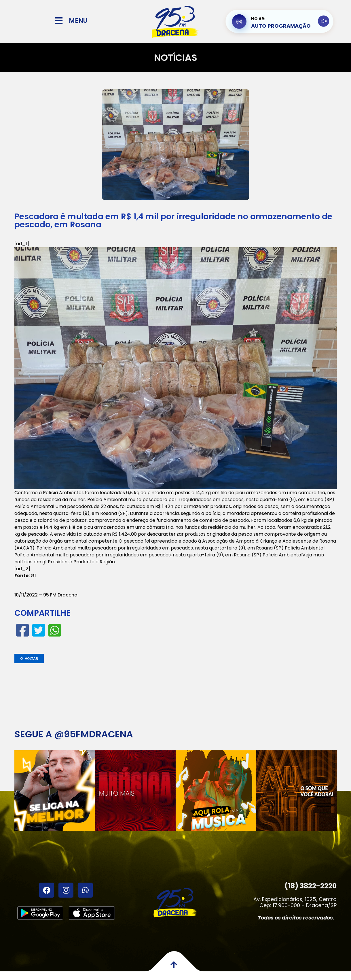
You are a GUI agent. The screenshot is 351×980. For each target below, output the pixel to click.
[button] (29, 659)
